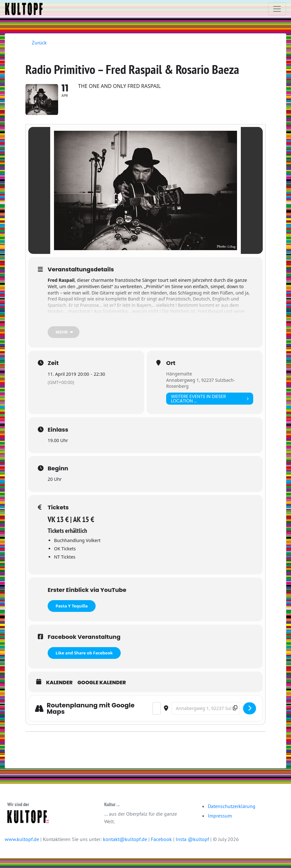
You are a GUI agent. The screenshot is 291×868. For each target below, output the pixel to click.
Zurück (39, 43)
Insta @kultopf (193, 849)
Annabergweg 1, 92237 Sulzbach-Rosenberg (201, 393)
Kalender (59, 692)
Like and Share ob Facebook (84, 663)
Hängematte (179, 384)
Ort (171, 373)
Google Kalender (102, 692)
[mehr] (64, 342)
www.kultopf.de (22, 849)
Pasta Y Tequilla (72, 616)
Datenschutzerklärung (232, 816)
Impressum (220, 825)
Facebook (162, 849)
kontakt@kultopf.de (125, 849)
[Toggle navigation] (277, 9)
